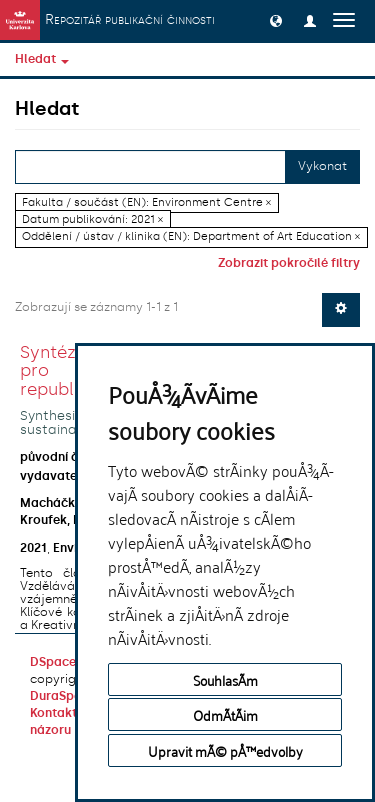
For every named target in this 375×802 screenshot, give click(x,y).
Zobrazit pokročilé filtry (289, 263)
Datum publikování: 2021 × (92, 219)
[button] (276, 20)
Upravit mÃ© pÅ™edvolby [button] (225, 750)
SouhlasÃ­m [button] (225, 679)
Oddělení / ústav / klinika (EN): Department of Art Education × (191, 236)
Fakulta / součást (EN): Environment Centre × (146, 202)
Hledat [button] (42, 59)
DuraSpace (63, 696)
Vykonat (322, 166)
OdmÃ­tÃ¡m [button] (225, 714)
